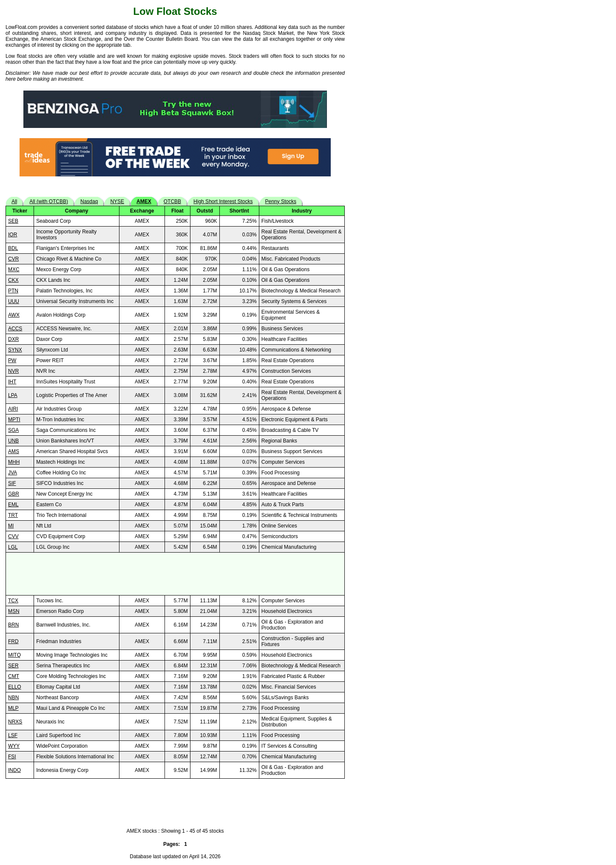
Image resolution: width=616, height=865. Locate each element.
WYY (14, 746)
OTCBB (172, 201)
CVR (13, 259)
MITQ (14, 655)
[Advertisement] (175, 574)
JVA (13, 473)
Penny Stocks (281, 201)
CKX (13, 280)
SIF (12, 483)
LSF (13, 735)
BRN (13, 625)
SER (13, 666)
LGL (13, 547)
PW (12, 360)
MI (11, 526)
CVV (13, 536)
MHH (14, 462)
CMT (14, 676)
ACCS (15, 329)
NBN (13, 698)
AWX (14, 315)
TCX (13, 601)
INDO (14, 770)
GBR (14, 494)
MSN (14, 611)
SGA (13, 430)
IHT (12, 382)
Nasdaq (89, 201)
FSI (12, 757)
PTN (13, 291)
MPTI (14, 420)
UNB (13, 441)
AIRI (13, 409)
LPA (13, 395)
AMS (14, 451)
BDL (13, 248)
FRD (13, 641)
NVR (13, 371)
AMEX (144, 201)
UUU (14, 301)
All (14, 201)
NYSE (117, 201)
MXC (14, 269)
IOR (13, 235)
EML (13, 505)
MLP (13, 708)
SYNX (15, 350)
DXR (13, 339)
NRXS (15, 722)
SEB (13, 221)
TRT (13, 515)
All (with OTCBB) (49, 201)
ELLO (15, 687)
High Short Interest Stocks (223, 201)
